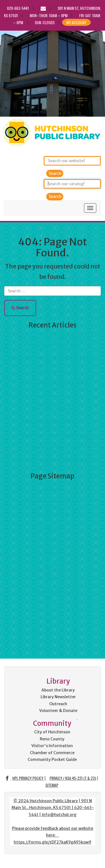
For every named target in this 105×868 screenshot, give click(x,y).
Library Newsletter (58, 697)
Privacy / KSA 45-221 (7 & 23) (73, 778)
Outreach (58, 704)
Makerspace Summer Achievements (53, 383)
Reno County (52, 739)
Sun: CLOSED (45, 22)
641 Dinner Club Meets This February (53, 460)
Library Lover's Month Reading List (53, 435)
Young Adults (53, 528)
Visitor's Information (52, 746)
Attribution (53, 489)
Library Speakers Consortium (53, 502)
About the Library (58, 690)
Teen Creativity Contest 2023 (53, 447)
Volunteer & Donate (58, 711)
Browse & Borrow (53, 591)
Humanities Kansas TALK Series (53, 422)
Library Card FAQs (53, 515)
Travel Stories (53, 371)
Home (53, 566)
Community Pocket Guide (52, 759)
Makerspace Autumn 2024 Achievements (53, 358)
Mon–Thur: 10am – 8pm (49, 15)
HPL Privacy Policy (28, 778)
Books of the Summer (53, 409)
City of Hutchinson (52, 732)
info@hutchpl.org (59, 815)
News (53, 579)
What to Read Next (53, 396)
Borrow (53, 604)
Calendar (53, 553)
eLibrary (53, 540)
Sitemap (52, 785)
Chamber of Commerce (52, 753)
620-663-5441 (18, 8)
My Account (76, 22)
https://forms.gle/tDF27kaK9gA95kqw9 (53, 842)
